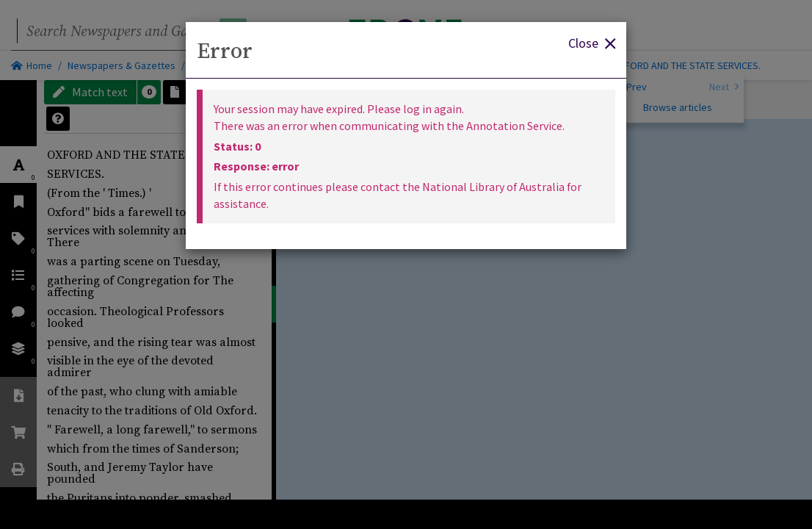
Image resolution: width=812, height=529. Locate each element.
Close (592, 42)
